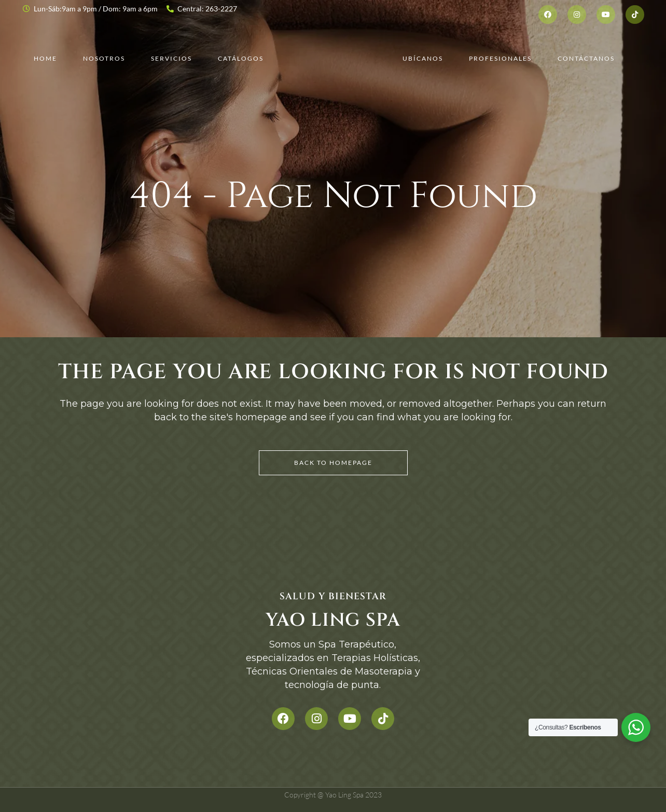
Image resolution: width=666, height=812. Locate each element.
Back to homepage (333, 463)
